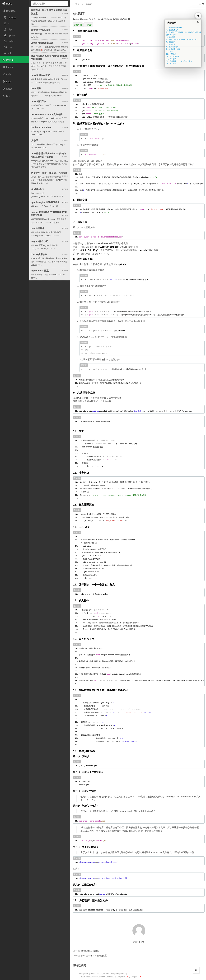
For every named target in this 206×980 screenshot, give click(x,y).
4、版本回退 (171, 37)
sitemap (124, 974)
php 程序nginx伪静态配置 (94, 956)
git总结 (79, 13)
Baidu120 (110, 977)
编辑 (126, 19)
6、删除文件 (171, 42)
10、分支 (170, 52)
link (98, 974)
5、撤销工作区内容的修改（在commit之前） (182, 39)
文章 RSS (105, 974)
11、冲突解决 (171, 54)
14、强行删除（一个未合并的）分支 (179, 61)
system (89, 4)
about (93, 974)
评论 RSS (115, 974)
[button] (14, 4)
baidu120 (90, 977)
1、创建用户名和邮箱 (174, 27)
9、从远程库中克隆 (173, 49)
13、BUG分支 (171, 59)
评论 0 (117, 19)
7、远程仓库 (171, 44)
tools (81, 974)
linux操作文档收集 (90, 951)
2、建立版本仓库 (172, 30)
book (87, 974)
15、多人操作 (171, 64)
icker (77, 19)
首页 (77, 4)
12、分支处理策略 (173, 56)
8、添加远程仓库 (172, 47)
